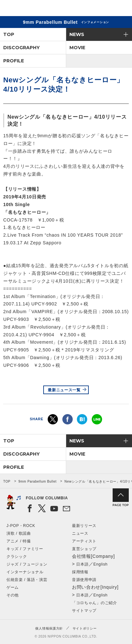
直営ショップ (84, 549)
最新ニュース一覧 (64, 390)
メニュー (122, 9)
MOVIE (77, 48)
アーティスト (84, 541)
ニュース (80, 533)
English (100, 564)
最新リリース (84, 526)
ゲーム (13, 587)
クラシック (17, 557)
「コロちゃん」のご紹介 (95, 603)
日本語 (82, 564)
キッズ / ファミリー (25, 549)
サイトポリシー (85, 628)
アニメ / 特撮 (19, 541)
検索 (105, 9)
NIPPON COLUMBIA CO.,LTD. (36, 8)
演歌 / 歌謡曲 (19, 533)
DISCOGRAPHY (21, 48)
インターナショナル (25, 572)
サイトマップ (84, 611)
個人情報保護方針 (49, 628)
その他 (13, 595)
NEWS (77, 34)
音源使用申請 (84, 580)
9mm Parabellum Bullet (37, 481)
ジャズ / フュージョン (27, 564)
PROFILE (14, 61)
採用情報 (80, 572)
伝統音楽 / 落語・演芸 (27, 580)
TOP (9, 34)
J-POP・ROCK (21, 526)
